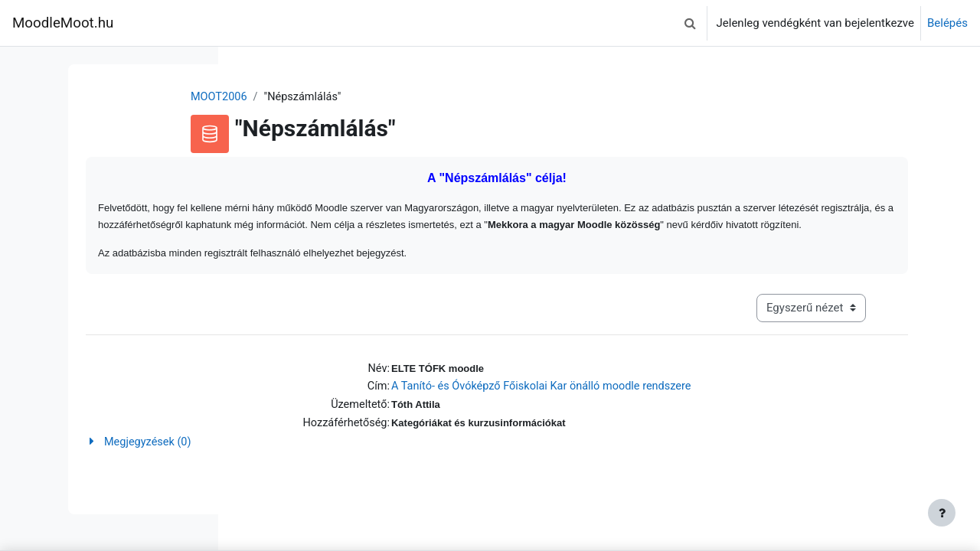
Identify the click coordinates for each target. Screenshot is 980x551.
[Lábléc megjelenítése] (942, 513)
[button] (691, 23)
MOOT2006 (310, 97)
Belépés (947, 23)
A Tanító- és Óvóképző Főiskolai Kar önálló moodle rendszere (633, 407)
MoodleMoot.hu (63, 23)
